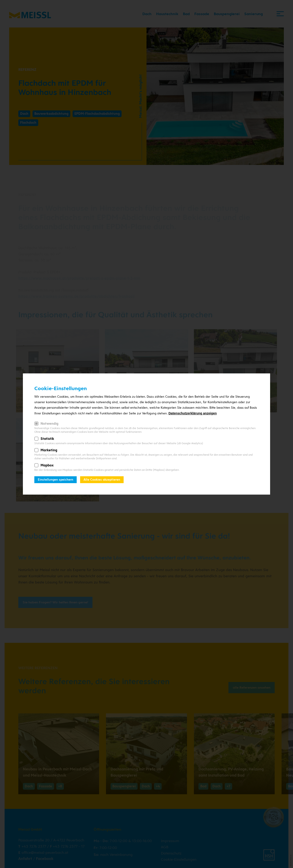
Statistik (47, 439)
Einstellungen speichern (56, 480)
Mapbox (47, 465)
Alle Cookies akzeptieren (102, 480)
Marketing (49, 450)
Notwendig (49, 424)
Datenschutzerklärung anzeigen (193, 413)
